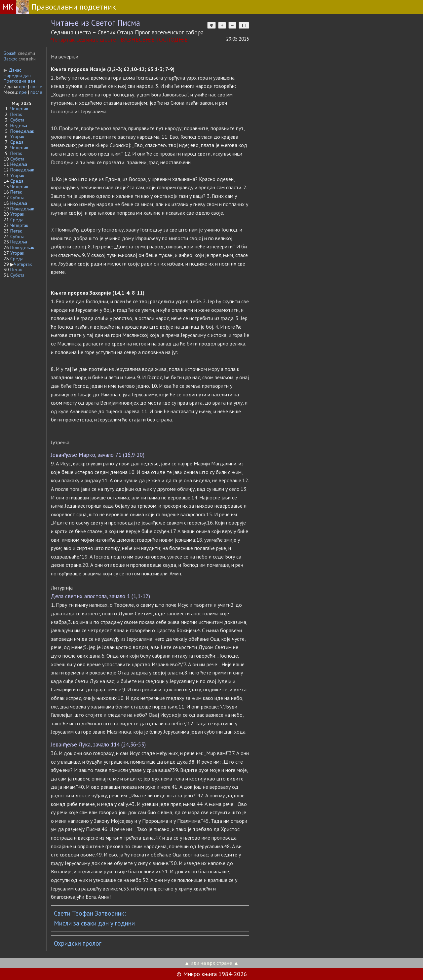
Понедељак (22, 131)
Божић (10, 53)
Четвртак (19, 109)
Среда (17, 142)
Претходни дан (19, 81)
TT (244, 25)
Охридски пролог (78, 943)
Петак (16, 114)
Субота (17, 120)
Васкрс (10, 59)
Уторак (17, 136)
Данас (12, 70)
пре (23, 87)
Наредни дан (17, 76)
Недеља (19, 126)
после (36, 87)
